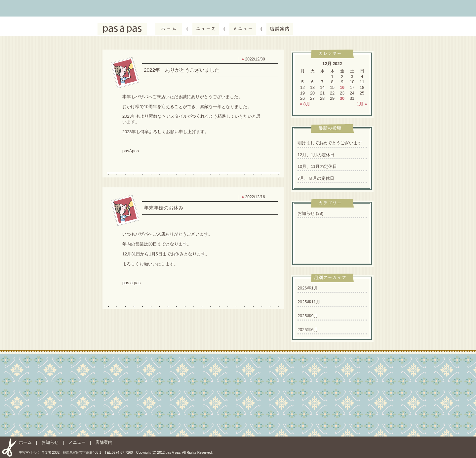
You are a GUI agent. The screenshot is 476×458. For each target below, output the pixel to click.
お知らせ (306, 213)
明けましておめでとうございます (330, 143)
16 (342, 87)
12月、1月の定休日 (316, 155)
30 (342, 98)
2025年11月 (309, 302)
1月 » (362, 104)
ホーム (25, 442)
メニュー (77, 442)
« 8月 (305, 104)
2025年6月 (308, 330)
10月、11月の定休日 (317, 166)
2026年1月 (308, 288)
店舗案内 (104, 442)
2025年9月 (308, 316)
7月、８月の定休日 (316, 178)
